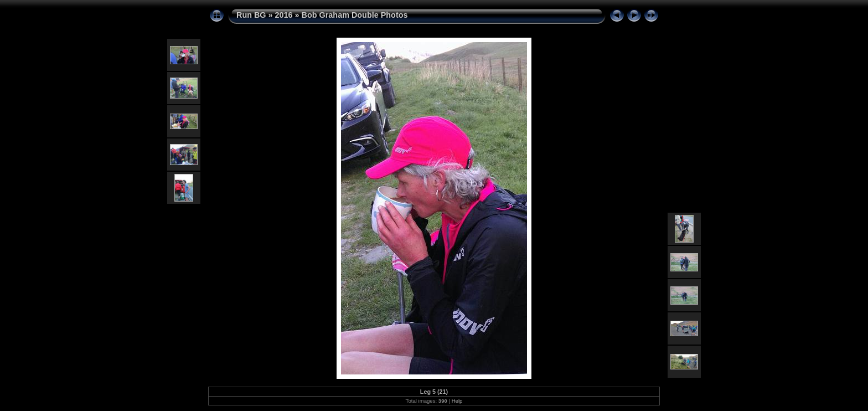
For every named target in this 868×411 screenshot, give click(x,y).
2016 (284, 15)
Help (457, 401)
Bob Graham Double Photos (355, 15)
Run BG (251, 15)
